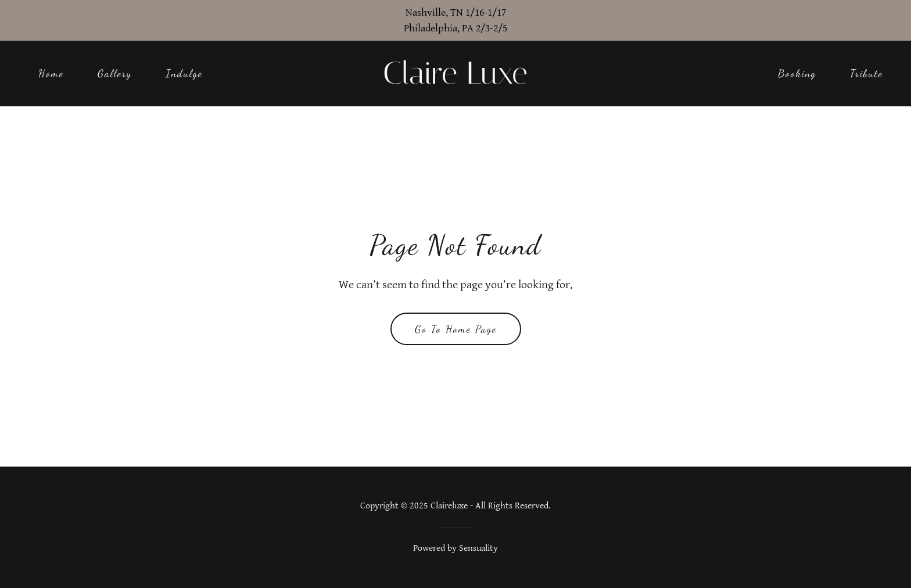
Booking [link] (797, 73)
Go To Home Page (456, 329)
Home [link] (51, 73)
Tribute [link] (867, 73)
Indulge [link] (184, 73)
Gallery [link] (115, 73)
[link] (456, 80)
